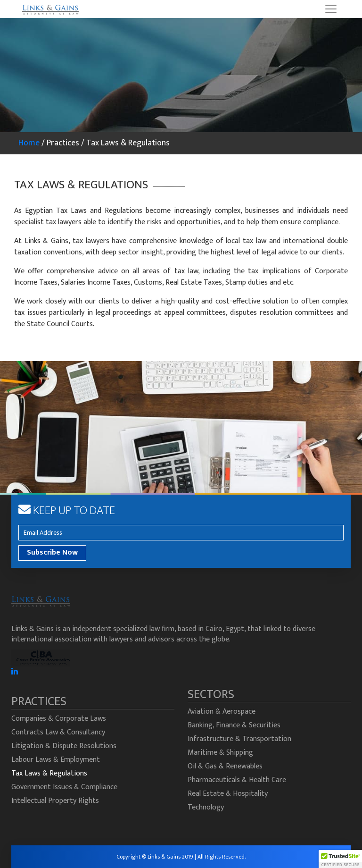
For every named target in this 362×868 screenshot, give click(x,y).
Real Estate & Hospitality (228, 794)
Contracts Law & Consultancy (58, 732)
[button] (340, 859)
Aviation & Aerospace (222, 712)
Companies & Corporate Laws (59, 719)
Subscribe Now (52, 552)
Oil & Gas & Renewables (225, 766)
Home (29, 143)
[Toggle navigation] (331, 9)
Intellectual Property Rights (55, 801)
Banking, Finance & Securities (234, 725)
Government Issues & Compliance (64, 787)
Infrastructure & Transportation (239, 739)
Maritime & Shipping (220, 753)
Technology (206, 807)
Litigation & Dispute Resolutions (64, 746)
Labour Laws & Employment (56, 760)
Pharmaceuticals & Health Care (237, 780)
